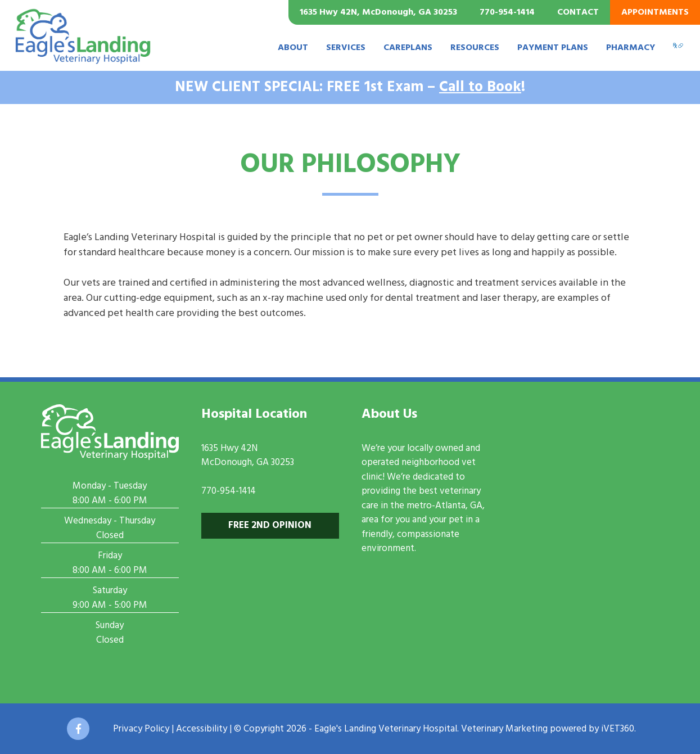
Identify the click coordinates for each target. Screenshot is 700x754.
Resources (475, 48)
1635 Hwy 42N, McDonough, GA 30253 (378, 12)
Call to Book (480, 87)
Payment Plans (553, 48)
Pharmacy (631, 48)
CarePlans (408, 48)
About (293, 48)
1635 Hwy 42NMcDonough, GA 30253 (248, 456)
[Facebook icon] (78, 729)
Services (346, 48)
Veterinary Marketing (504, 729)
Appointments (655, 12)
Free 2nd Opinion (270, 525)
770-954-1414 (507, 12)
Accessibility (202, 729)
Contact (578, 12)
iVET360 (618, 729)
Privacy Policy (141, 729)
